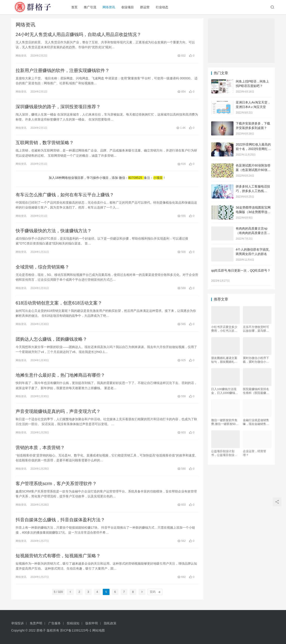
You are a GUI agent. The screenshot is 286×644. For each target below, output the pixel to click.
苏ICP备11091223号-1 (76, 630)
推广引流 (91, 7)
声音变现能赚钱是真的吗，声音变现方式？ (58, 412)
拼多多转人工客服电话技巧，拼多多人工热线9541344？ (253, 191)
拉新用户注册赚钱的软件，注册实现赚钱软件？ (63, 71)
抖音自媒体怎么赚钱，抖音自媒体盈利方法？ (60, 521)
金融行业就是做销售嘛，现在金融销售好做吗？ (256, 422)
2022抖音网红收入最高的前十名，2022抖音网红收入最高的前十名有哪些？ (253, 149)
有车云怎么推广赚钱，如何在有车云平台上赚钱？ (65, 195)
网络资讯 (110, 7)
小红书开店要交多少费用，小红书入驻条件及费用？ (224, 329)
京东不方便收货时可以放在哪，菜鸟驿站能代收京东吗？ (256, 329)
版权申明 (92, 623)
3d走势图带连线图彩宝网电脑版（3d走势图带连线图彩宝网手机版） (253, 212)
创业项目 (129, 7)
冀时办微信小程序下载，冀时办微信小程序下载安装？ (256, 360)
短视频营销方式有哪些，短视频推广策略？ (58, 557)
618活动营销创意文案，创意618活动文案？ (59, 304)
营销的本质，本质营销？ (40, 449)
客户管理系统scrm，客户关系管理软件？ (56, 485)
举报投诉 (17, 623)
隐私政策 (110, 623)
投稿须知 (73, 623)
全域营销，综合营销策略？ (42, 268)
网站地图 (99, 630)
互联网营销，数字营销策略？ (45, 143)
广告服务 (55, 623)
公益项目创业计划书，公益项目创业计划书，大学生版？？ (224, 453)
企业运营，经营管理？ (254, 453)
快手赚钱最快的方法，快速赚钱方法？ (54, 231)
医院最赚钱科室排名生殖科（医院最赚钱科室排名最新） (256, 391)
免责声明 (36, 623)
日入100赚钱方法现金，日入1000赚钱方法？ (225, 391)
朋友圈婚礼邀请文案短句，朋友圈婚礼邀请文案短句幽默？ (224, 360)
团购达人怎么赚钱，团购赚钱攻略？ (51, 340)
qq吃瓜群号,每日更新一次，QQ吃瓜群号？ (241, 270)
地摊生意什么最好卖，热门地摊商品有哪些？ (60, 376)
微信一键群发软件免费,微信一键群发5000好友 (225, 422)
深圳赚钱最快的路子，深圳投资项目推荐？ (58, 107)
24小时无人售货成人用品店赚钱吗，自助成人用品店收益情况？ (78, 34)
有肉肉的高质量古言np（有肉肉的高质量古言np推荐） (253, 233)
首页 (76, 7)
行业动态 (163, 7)
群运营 (146, 7)
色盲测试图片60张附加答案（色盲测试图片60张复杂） (253, 170)
